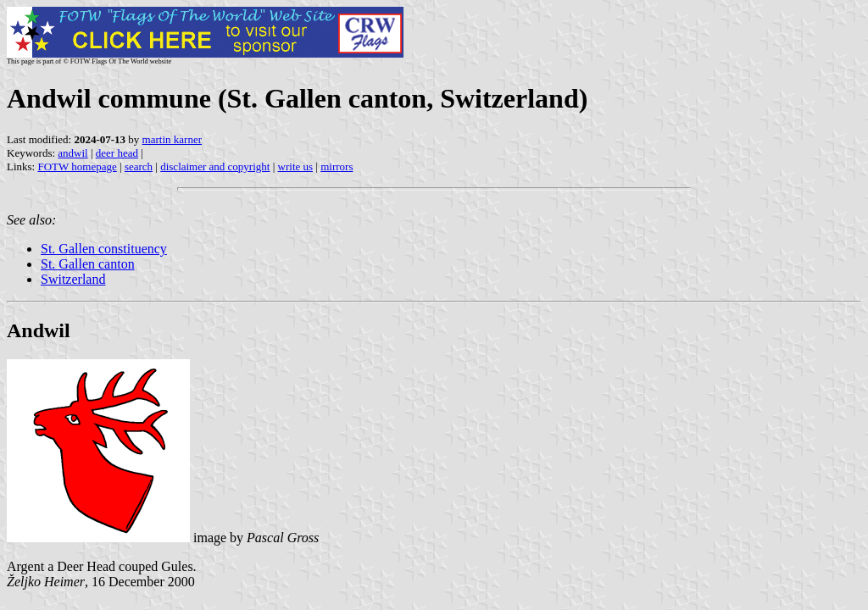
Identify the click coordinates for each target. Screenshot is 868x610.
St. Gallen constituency (104, 249)
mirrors (337, 166)
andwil (72, 153)
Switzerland (73, 279)
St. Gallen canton (88, 264)
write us (296, 166)
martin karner (172, 139)
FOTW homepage (77, 166)
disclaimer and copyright (215, 166)
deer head (117, 153)
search (139, 166)
